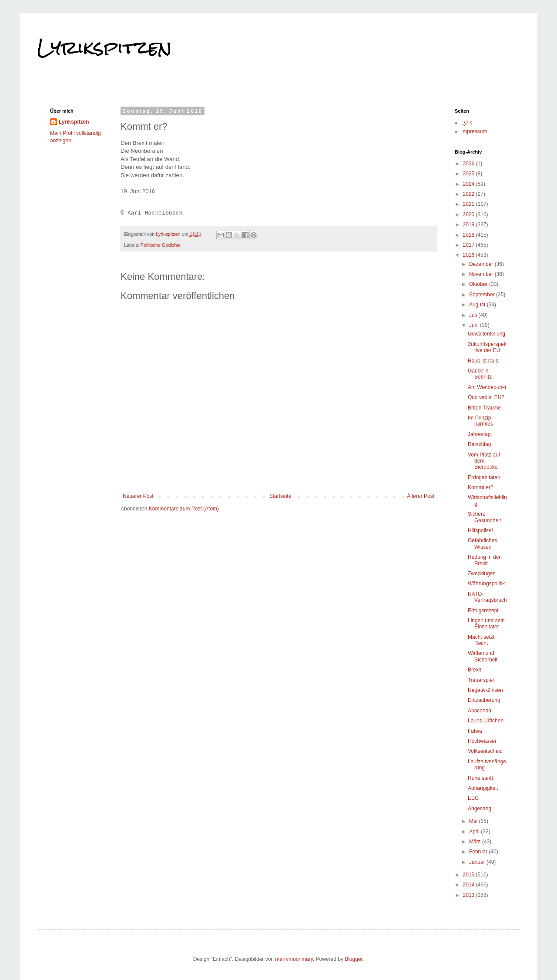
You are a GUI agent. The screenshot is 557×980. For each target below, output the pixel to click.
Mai (474, 821)
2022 (470, 194)
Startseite (280, 496)
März (476, 842)
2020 (470, 215)
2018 (470, 235)
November (482, 274)
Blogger (354, 959)
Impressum (474, 131)
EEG (473, 798)
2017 (470, 245)
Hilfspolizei (480, 530)
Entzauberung (484, 700)
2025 (470, 174)
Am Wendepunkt (487, 387)
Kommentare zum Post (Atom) (184, 509)
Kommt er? (481, 487)
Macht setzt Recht (481, 640)
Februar (479, 852)
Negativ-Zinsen (485, 690)
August (478, 305)
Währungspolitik (486, 584)
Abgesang (480, 809)
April (475, 832)
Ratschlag (479, 444)
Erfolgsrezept (483, 611)
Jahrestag (479, 434)
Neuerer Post (138, 496)
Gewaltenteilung (487, 334)
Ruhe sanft (480, 778)
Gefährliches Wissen (482, 544)
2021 (470, 204)
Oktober (479, 284)
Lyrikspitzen (104, 47)
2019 (470, 225)
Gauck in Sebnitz (480, 374)
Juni (475, 325)
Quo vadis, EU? (486, 397)
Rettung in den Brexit (485, 560)
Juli (474, 315)
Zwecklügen (482, 574)
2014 (470, 885)
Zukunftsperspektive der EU (487, 347)
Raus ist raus (483, 361)
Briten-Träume (484, 408)
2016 (470, 255)
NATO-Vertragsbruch (487, 597)
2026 (470, 164)
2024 (470, 184)
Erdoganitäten (484, 477)
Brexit (475, 670)
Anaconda (480, 711)
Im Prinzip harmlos (480, 421)
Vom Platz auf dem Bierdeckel (484, 461)
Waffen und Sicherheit (483, 656)
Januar (478, 862)
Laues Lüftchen (486, 721)
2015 (470, 875)
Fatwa (475, 731)
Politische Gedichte (161, 245)
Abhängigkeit (483, 788)
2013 (470, 895)
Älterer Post (421, 496)
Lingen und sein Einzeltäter (486, 624)
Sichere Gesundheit (484, 517)
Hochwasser (482, 741)
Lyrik (467, 123)
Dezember (482, 264)
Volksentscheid (485, 751)
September (483, 295)
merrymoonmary (294, 959)
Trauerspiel (481, 680)
